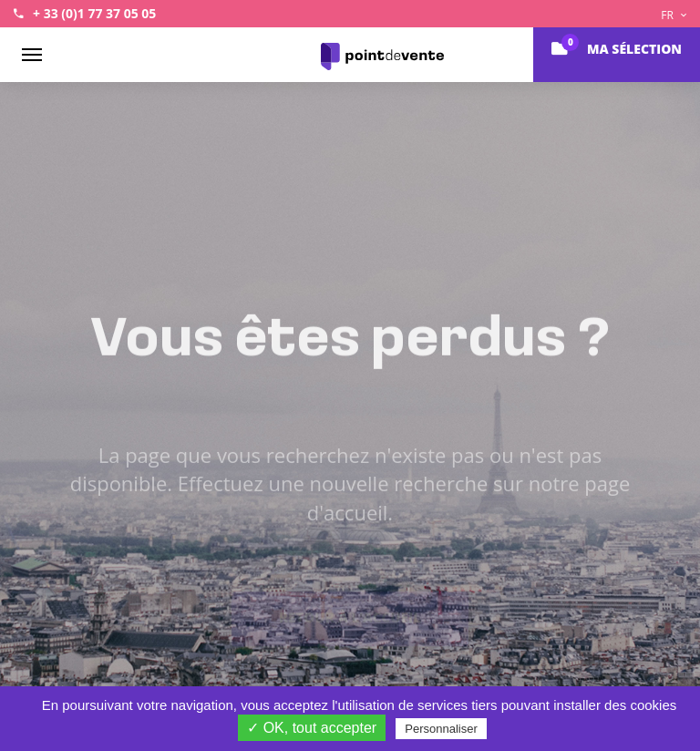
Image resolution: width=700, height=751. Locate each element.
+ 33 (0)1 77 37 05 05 (94, 13)
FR (674, 15)
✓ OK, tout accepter (312, 728)
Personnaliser (441, 729)
